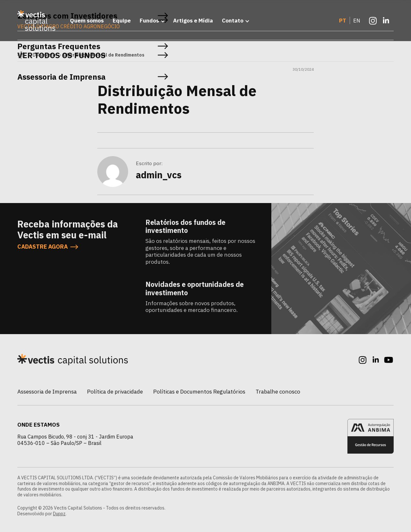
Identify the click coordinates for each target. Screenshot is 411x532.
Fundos (149, 20)
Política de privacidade (115, 391)
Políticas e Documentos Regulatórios (199, 391)
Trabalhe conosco (278, 391)
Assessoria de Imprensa (47, 391)
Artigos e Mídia (193, 20)
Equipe (122, 20)
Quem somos (87, 20)
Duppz (59, 514)
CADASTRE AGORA (48, 247)
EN (357, 20)
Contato (233, 20)
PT (343, 20)
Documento (44, 55)
